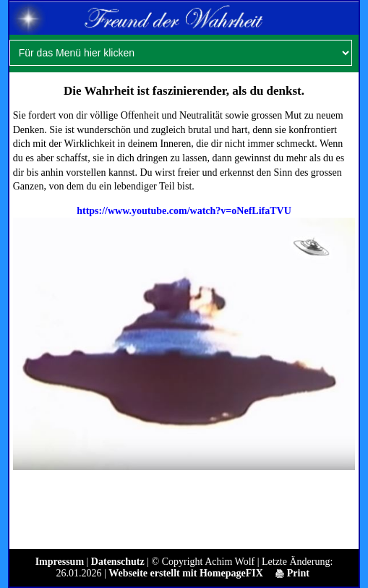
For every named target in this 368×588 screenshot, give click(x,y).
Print (292, 573)
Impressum (60, 562)
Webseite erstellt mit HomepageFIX (185, 573)
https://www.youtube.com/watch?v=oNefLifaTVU (184, 211)
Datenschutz (118, 562)
